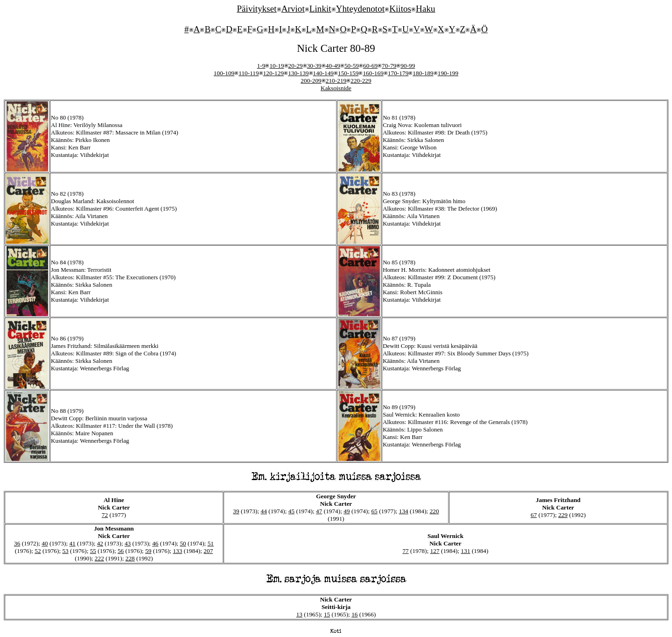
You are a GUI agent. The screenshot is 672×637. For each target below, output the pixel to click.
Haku (426, 9)
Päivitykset (256, 9)
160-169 (373, 73)
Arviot (293, 9)
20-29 (296, 66)
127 (435, 551)
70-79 (389, 66)
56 (121, 551)
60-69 (370, 66)
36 (17, 543)
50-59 (352, 66)
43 (128, 543)
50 (183, 543)
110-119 (248, 73)
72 (105, 515)
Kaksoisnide (336, 88)
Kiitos (400, 9)
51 (211, 543)
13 (299, 614)
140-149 (323, 73)
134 (404, 511)
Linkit (320, 9)
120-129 (273, 73)
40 (45, 543)
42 (100, 543)
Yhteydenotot (360, 9)
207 (208, 551)
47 (319, 511)
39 (236, 511)
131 (466, 551)
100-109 (224, 73)
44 (264, 511)
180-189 (423, 73)
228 (130, 558)
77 (405, 551)
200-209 (311, 81)
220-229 (361, 81)
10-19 (276, 66)
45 (291, 511)
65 (374, 511)
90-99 (408, 66)
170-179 (398, 73)
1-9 (261, 66)
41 (72, 543)
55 (93, 551)
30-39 (314, 66)
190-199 (448, 73)
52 (38, 551)
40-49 (333, 66)
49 (346, 511)
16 (354, 614)
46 (155, 543)
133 (177, 551)
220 (434, 511)
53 (65, 551)
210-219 (336, 81)
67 (534, 515)
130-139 (298, 73)
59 (148, 551)
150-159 (348, 73)
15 (327, 614)
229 (563, 515)
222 (99, 558)
